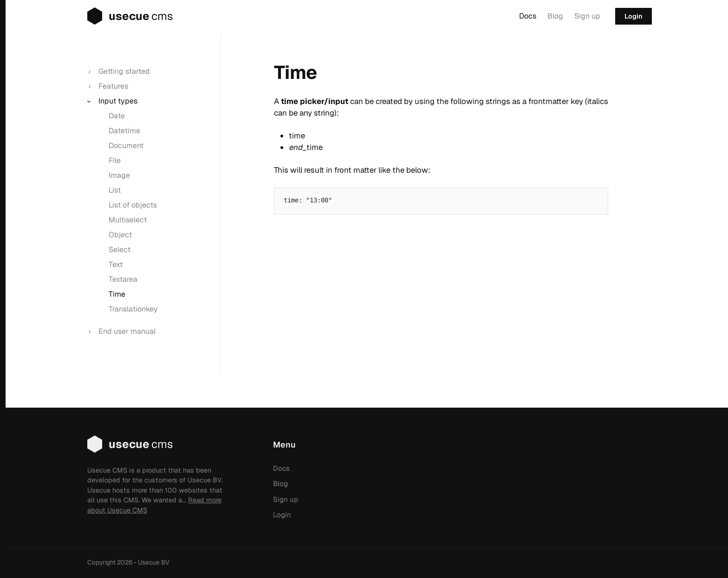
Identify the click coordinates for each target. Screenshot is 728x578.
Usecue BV (154, 562)
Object (120, 235)
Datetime (124, 131)
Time (117, 294)
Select (120, 250)
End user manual (127, 331)
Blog (555, 16)
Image (119, 175)
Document (126, 146)
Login (634, 16)
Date (117, 116)
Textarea (123, 279)
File (115, 160)
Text (116, 264)
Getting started (124, 71)
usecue (120, 16)
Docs (528, 16)
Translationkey (133, 309)
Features (113, 86)
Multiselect (128, 220)
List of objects (133, 205)
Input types (118, 101)
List (115, 190)
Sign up (587, 16)
